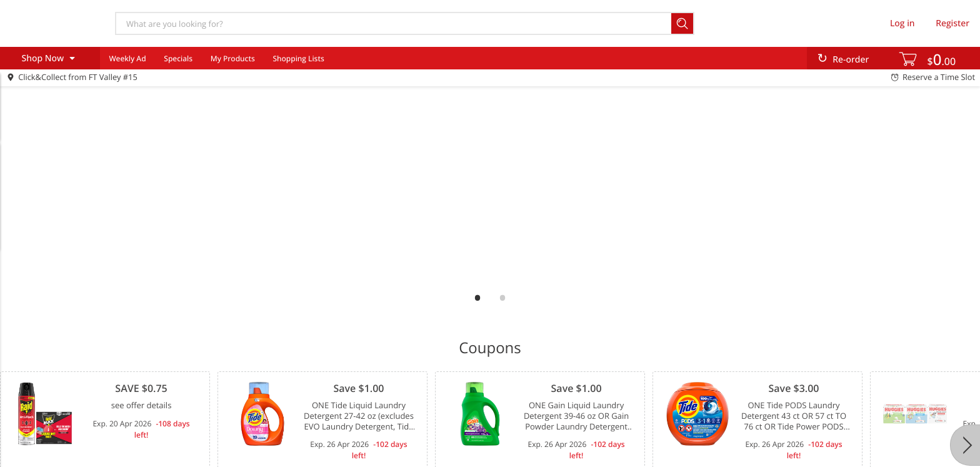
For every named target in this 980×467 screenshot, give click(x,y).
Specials (178, 58)
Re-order (851, 60)
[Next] (965, 445)
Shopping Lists (298, 58)
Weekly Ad (127, 58)
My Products (233, 58)
